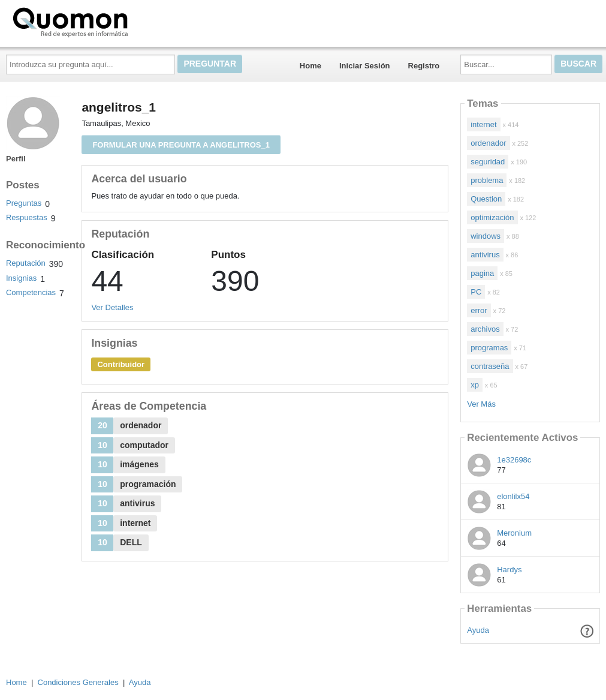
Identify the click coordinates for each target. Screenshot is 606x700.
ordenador (488, 143)
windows (486, 236)
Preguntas (24, 203)
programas (489, 348)
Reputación (26, 263)
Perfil (16, 159)
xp (475, 385)
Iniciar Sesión (365, 66)
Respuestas (27, 217)
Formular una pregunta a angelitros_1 (181, 145)
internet (483, 124)
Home (310, 66)
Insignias (21, 278)
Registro (424, 66)
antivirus (485, 255)
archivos (485, 329)
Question (486, 199)
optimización (492, 217)
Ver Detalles (112, 307)
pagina (482, 273)
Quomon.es (108, 21)
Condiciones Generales (78, 682)
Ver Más (481, 404)
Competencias (31, 292)
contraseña (490, 366)
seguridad (488, 162)
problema (487, 180)
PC (476, 292)
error (479, 310)
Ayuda (478, 630)
